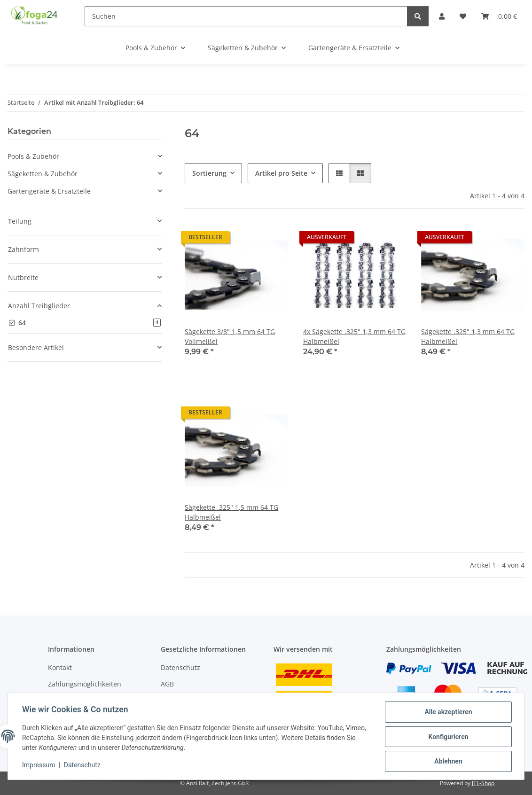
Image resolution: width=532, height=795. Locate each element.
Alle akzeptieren (447, 713)
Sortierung (209, 173)
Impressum (39, 766)
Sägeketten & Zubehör (43, 174)
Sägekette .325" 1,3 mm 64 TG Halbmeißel (468, 336)
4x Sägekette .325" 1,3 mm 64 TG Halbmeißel (354, 336)
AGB (167, 684)
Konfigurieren (447, 737)
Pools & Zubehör (33, 156)
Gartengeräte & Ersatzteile (49, 191)
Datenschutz (83, 766)
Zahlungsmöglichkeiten (85, 684)
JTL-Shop (483, 783)
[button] (339, 173)
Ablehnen (447, 762)
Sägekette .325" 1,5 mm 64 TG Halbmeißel (231, 512)
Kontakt (60, 667)
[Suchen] (246, 16)
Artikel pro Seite (281, 173)
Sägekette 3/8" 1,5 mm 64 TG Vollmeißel (230, 336)
